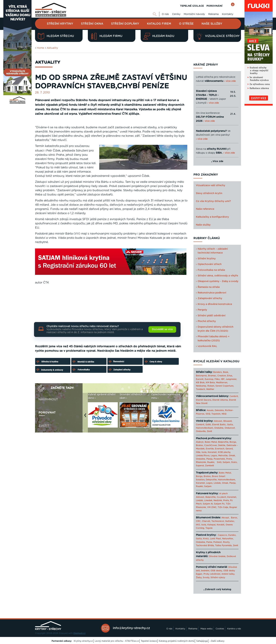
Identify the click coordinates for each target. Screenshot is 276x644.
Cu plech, (222, 497)
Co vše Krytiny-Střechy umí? (213, 201)
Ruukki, (211, 462)
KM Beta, (211, 383)
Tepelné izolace (149, 641)
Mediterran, (222, 383)
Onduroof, (230, 428)
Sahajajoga (202, 641)
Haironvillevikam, (205, 428)
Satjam (208, 486)
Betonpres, (202, 376)
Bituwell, (228, 421)
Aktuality (52, 48)
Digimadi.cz (79, 633)
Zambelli (209, 466)
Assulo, (210, 410)
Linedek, (208, 500)
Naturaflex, (228, 539)
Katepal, (212, 525)
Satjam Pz (219, 504)
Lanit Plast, (216, 539)
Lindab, (217, 483)
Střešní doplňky (125, 24)
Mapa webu (206, 629)
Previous (86, 417)
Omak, (232, 456)
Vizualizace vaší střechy (211, 185)
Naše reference (205, 209)
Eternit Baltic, (219, 425)
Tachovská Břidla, (205, 545)
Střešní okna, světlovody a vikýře (218, 276)
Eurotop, (209, 379)
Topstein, (216, 414)
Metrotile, (223, 456)
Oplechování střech (210, 264)
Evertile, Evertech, (215, 449)
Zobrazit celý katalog (218, 589)
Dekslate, (219, 410)
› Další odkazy (217, 641)
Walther (210, 389)
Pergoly (202, 310)
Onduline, (219, 428)
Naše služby (212, 24)
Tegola (209, 528)
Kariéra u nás (234, 629)
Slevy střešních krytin (209, 193)
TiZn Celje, (223, 507)
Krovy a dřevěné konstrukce (215, 304)
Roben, (211, 386)
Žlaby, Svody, (203, 577)
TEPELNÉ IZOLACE (192, 6)
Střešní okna (92, 24)
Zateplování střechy (210, 298)
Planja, (210, 459)
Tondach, (201, 389)
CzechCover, (211, 445)
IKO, (198, 525)
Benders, (218, 372)
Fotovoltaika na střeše (211, 270)
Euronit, (200, 379)
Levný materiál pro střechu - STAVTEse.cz (117, 641)
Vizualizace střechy (218, 36)
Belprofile (223, 442)
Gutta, (230, 425)
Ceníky (176, 14)
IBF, (223, 379)
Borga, (233, 442)
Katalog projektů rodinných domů (177, 641)
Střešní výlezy (218, 577)
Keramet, (212, 452)
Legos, (214, 456)
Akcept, (225, 518)
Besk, (226, 372)
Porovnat (47, 413)
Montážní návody (194, 14)
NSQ (224, 414)
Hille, (198, 452)
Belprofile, (211, 497)
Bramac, (212, 376)
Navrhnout (48, 399)
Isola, (204, 452)
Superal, (200, 466)
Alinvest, (218, 421)
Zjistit (44, 426)
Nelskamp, (201, 386)
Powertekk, (220, 459)
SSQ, (208, 414)
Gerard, (229, 449)
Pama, (209, 542)
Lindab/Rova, (203, 456)
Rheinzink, (202, 462)
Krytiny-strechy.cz (83, 641)
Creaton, (222, 376)
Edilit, (208, 425)
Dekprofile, (211, 480)
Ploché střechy (207, 321)
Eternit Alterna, (220, 400)
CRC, (199, 521)
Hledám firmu (106, 36)
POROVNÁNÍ (214, 6)
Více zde (218, 161)
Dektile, (222, 445)
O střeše (186, 24)
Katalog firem (159, 24)
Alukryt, (200, 442)
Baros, (234, 518)
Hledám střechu (56, 36)
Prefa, (229, 459)
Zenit (209, 431)
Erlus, (230, 376)
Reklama (213, 14)
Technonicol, (218, 521)
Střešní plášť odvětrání (212, 316)
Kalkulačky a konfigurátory (212, 217)
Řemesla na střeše (209, 287)
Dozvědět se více (162, 329)
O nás (165, 14)
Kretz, (206, 539)
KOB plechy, (224, 452)
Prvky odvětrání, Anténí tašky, (219, 574)
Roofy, (226, 542)
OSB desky (216, 571)
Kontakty (228, 14)
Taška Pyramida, (224, 545)
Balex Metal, (211, 442)
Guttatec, (230, 521)
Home (40, 48)
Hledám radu (159, 36)
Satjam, (227, 462)
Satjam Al (208, 504)
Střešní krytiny (60, 24)
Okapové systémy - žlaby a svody (218, 281)
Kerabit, (221, 525)
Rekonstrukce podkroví (212, 293)
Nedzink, (218, 500)
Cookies (220, 629)
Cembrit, (234, 396)
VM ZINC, (212, 507)
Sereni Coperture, (225, 386)
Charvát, (206, 521)
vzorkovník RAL (207, 346)
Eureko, (232, 535)
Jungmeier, (231, 379)
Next (185, 417)
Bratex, (200, 445)
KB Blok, (200, 383)
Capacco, (223, 535)
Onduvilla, (201, 431)
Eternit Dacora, (204, 400)
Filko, (217, 379)
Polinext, (218, 542)
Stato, (234, 462)
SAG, (219, 462)
